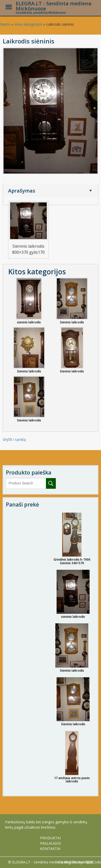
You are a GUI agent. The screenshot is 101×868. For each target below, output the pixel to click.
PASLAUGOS (50, 843)
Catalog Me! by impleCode (79, 862)
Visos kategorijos (28, 24)
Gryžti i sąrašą (14, 439)
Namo (5, 24)
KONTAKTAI (50, 849)
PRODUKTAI (50, 838)
